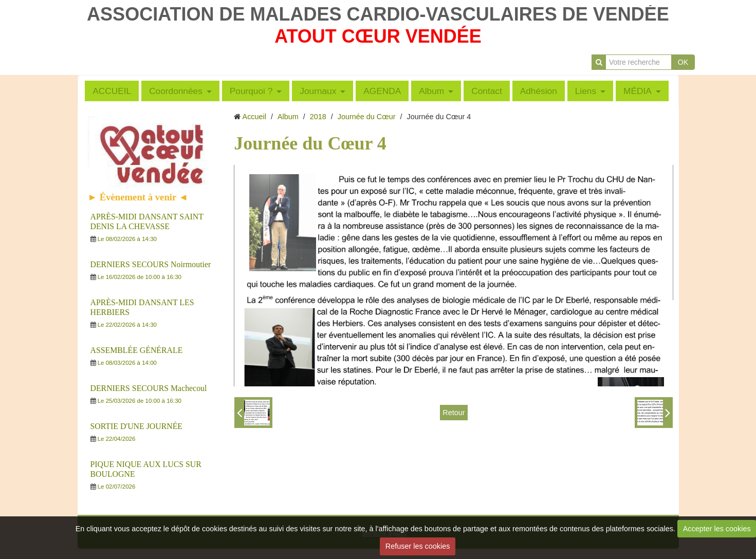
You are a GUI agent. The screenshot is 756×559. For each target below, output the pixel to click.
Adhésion (539, 91)
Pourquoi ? (251, 91)
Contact (487, 91)
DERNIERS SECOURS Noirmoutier (151, 264)
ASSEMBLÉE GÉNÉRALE (137, 350)
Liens (586, 91)
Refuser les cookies (418, 546)
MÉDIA (638, 91)
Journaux (318, 91)
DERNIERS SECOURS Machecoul (149, 388)
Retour (454, 413)
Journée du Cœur (367, 117)
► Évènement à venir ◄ (138, 197)
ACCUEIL (112, 91)
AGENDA (382, 91)
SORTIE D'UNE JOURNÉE (137, 426)
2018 (318, 117)
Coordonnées (176, 91)
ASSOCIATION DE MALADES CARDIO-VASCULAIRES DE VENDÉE (378, 14)
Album (431, 91)
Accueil (254, 117)
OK (683, 62)
